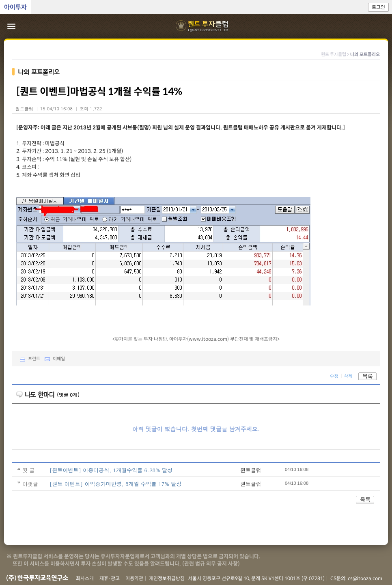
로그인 (378, 7)
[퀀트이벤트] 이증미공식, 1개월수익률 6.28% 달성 (111, 470)
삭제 (348, 375)
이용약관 (134, 578)
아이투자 (15, 7)
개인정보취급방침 (167, 578)
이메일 (53, 359)
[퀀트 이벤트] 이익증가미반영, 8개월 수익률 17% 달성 (116, 484)
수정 (334, 375)
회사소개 (85, 578)
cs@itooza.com (365, 578)
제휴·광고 (110, 578)
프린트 (28, 359)
